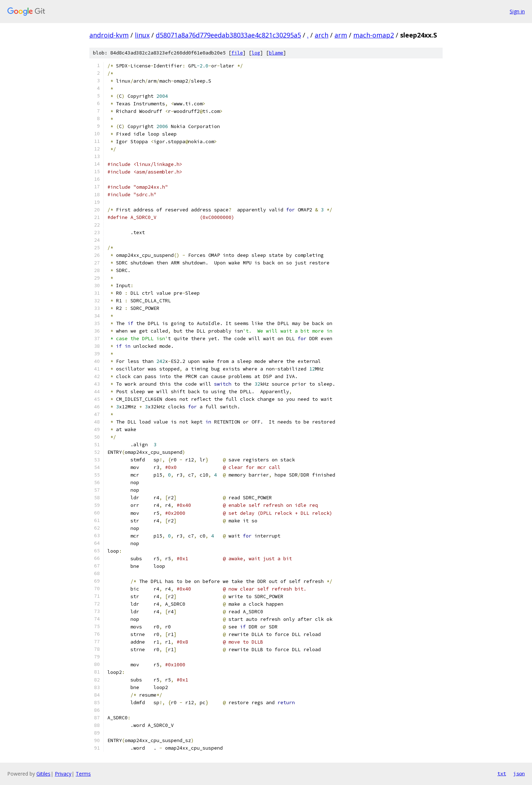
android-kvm (109, 35)
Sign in (517, 11)
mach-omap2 (374, 35)
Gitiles (43, 774)
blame (276, 53)
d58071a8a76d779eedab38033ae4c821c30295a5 (228, 35)
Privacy (63, 774)
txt (502, 773)
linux (142, 35)
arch (322, 35)
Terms (83, 774)
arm (341, 35)
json (519, 773)
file (237, 53)
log (256, 53)
